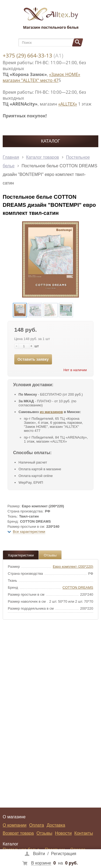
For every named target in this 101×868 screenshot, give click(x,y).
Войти (39, 854)
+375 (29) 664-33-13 (27, 55)
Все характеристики (29, 532)
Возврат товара (18, 833)
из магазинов (51, 412)
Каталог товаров (43, 157)
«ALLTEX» (68, 104)
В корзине (41, 863)
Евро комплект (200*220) (73, 567)
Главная (11, 157)
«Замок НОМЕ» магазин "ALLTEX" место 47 (41, 77)
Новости (63, 833)
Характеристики (21, 555)
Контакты (84, 833)
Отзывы (50, 555)
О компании (15, 825)
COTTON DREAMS (78, 587)
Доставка (56, 825)
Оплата (36, 825)
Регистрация (64, 854)
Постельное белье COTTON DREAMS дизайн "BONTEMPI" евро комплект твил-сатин (50, 174)
